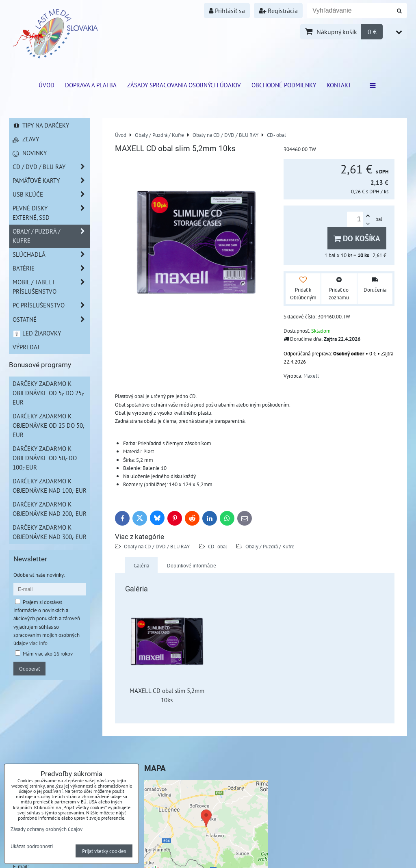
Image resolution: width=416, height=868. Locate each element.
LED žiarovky (37, 333)
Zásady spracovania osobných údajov (184, 85)
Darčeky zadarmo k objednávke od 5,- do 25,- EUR (48, 393)
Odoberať (29, 669)
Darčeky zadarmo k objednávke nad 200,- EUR (50, 509)
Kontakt (339, 85)
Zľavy (26, 139)
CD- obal (218, 546)
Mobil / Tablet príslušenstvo (51, 287)
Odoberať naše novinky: (39, 575)
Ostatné (51, 319)
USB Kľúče (51, 194)
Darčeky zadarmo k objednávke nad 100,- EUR (50, 486)
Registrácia (278, 11)
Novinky (30, 153)
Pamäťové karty (51, 181)
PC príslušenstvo (51, 305)
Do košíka (357, 238)
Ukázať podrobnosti (32, 846)
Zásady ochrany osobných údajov (47, 829)
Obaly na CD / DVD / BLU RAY (157, 546)
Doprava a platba (91, 85)
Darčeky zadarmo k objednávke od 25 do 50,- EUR (49, 425)
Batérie (51, 268)
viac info (38, 643)
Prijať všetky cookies (104, 851)
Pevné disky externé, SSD (51, 213)
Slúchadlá (51, 254)
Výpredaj (26, 347)
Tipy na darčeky (41, 125)
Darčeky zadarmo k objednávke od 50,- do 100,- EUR (45, 458)
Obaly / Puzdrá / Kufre (270, 546)
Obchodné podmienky (284, 85)
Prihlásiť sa (227, 11)
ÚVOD (47, 85)
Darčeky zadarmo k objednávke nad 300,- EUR (50, 532)
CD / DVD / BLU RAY (51, 167)
